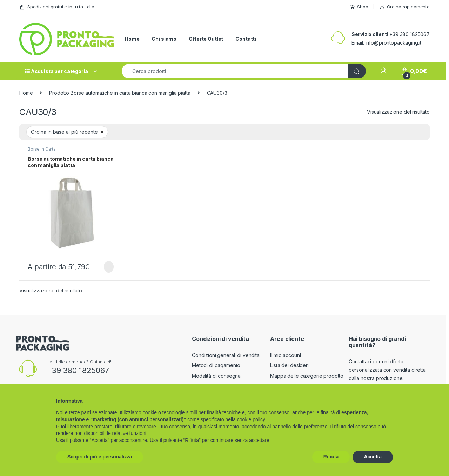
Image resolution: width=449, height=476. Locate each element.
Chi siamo (164, 39)
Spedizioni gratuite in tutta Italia (57, 7)
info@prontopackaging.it (394, 43)
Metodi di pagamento (216, 365)
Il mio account (286, 355)
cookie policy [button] (251, 419)
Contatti (246, 39)
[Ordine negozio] (67, 132)
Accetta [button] (373, 457)
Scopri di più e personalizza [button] (100, 457)
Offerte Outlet (206, 39)
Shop (359, 7)
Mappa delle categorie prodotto (307, 376)
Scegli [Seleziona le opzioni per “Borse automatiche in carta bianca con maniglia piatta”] (109, 267)
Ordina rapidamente (404, 7)
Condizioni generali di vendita (226, 355)
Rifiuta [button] (331, 457)
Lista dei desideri (289, 365)
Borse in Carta (42, 149)
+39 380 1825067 (78, 370)
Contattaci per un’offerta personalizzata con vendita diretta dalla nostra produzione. (387, 370)
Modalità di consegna (216, 376)
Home (132, 39)
